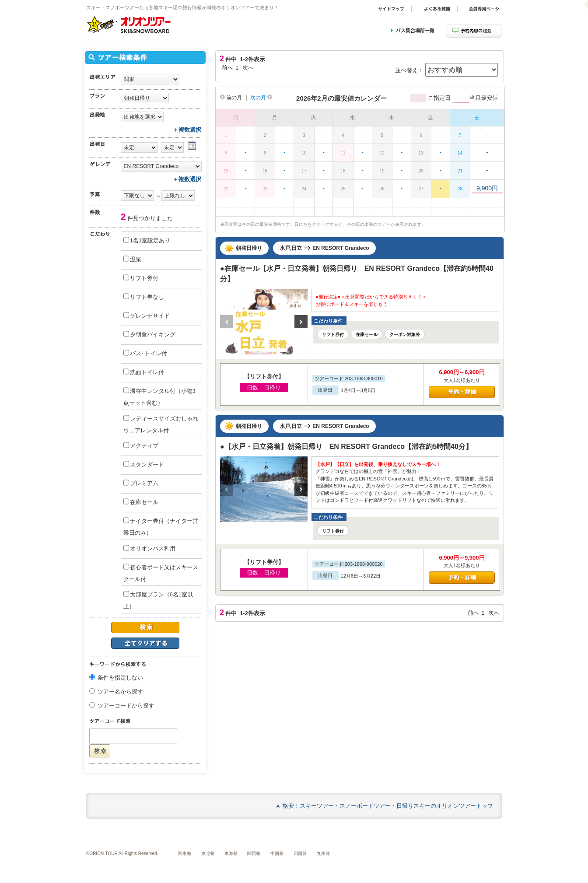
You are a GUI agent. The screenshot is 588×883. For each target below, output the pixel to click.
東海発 (231, 853)
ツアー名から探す (120, 692)
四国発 (300, 853)
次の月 (261, 98)
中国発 (277, 853)
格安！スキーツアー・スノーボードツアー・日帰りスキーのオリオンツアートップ (388, 806)
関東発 (185, 853)
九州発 (323, 853)
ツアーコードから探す (126, 706)
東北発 (208, 853)
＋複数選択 (187, 130)
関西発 (254, 853)
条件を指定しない (120, 678)
